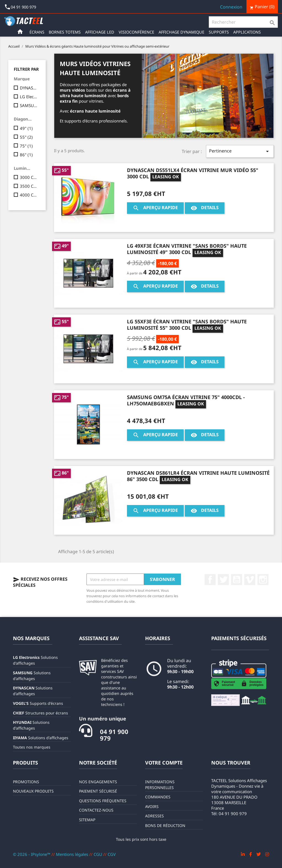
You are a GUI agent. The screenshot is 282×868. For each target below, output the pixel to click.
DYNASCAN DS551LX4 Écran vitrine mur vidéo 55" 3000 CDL (193, 173)
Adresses (154, 816)
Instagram (263, 580)
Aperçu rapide (155, 208)
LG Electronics (29, 97)
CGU (98, 854)
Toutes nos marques (32, 747)
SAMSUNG (29, 105)
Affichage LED (100, 32)
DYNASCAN (29, 88)
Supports (219, 32)
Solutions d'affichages (41, 738)
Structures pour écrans (40, 713)
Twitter (223, 580)
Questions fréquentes (103, 801)
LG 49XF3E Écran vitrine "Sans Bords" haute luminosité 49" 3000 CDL (187, 249)
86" (26, 155)
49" (26, 128)
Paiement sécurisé (98, 791)
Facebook (210, 580)
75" (26, 146)
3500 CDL (29, 186)
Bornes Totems (65, 32)
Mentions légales (73, 854)
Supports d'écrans (38, 703)
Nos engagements (98, 782)
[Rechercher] (243, 22)
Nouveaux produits (33, 791)
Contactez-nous (96, 810)
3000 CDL (29, 177)
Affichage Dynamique (181, 32)
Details (205, 208)
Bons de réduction (165, 825)
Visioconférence (136, 32)
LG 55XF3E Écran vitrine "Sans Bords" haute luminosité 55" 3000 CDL (187, 325)
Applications (247, 32)
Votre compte (164, 763)
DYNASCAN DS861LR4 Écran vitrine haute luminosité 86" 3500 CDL (198, 476)
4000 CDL (29, 195)
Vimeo (250, 580)
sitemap (87, 820)
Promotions (26, 782)
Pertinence (240, 151)
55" (26, 137)
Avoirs (152, 806)
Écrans (37, 32)
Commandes (158, 797)
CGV (112, 854)
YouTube (237, 580)
